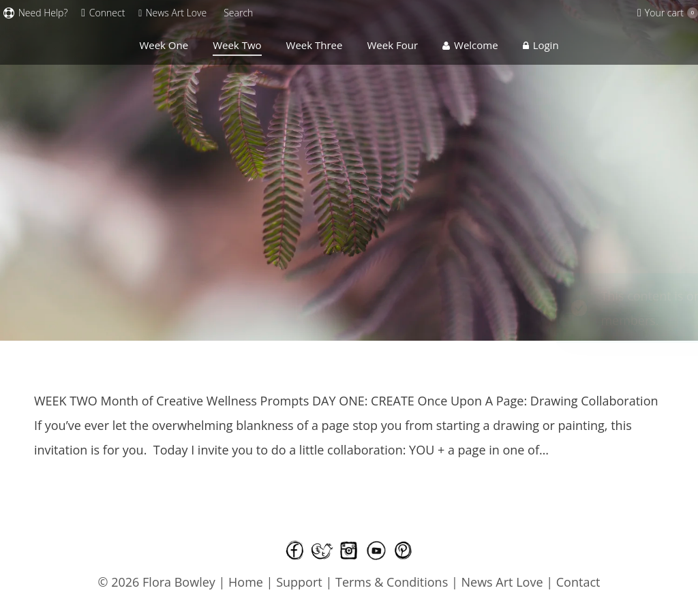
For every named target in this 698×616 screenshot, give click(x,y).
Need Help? (35, 13)
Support (299, 582)
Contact (578, 582)
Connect (103, 13)
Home (246, 582)
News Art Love (502, 582)
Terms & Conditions (393, 582)
